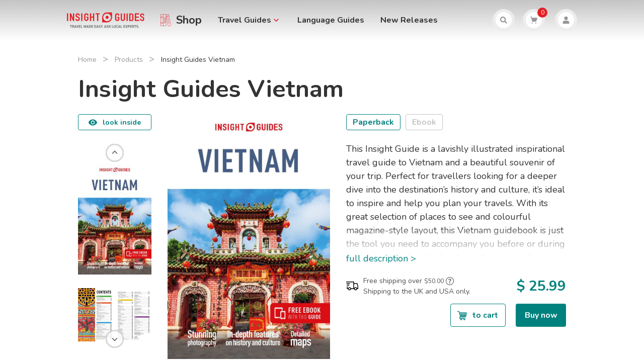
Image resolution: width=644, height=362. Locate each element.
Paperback (373, 122)
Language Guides (331, 20)
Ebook (424, 122)
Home (87, 60)
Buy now (541, 315)
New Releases (409, 20)
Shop (189, 20)
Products (129, 60)
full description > (381, 258)
